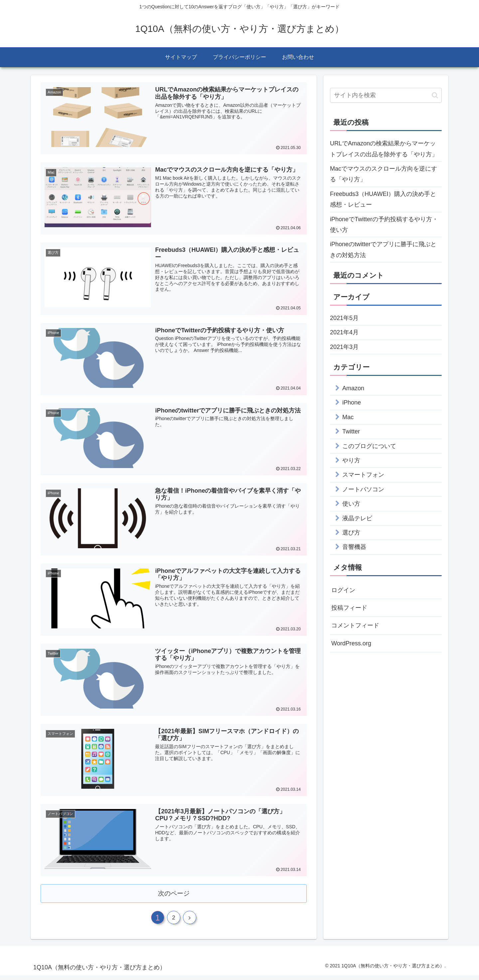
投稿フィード (349, 608)
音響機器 (354, 547)
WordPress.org (351, 643)
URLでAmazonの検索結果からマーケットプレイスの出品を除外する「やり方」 (384, 149)
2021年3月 (344, 347)
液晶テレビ (357, 518)
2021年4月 (344, 332)
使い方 (351, 504)
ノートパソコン (363, 489)
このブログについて (369, 446)
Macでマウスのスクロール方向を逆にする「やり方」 (384, 174)
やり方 (351, 460)
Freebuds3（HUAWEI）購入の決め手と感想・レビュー (383, 199)
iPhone (352, 403)
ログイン (343, 590)
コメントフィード (355, 625)
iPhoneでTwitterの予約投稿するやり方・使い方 (384, 225)
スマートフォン (363, 475)
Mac (348, 417)
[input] (386, 95)
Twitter (351, 431)
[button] (435, 95)
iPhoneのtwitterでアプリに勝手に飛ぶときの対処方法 (383, 249)
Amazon (353, 388)
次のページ (174, 895)
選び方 (351, 533)
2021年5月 (344, 318)
